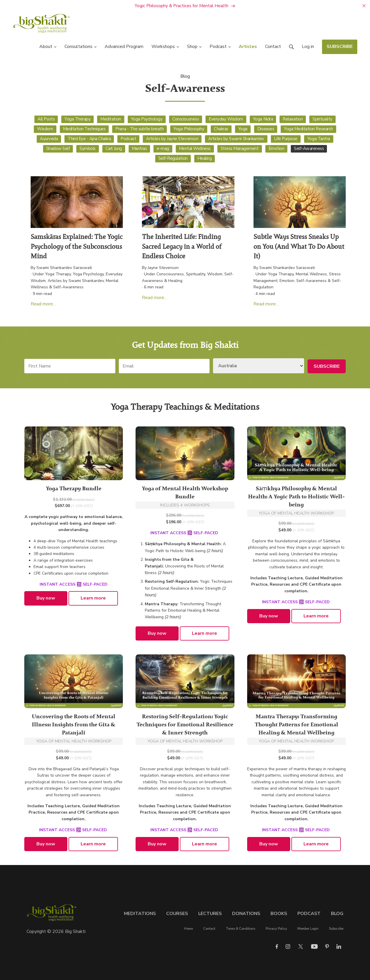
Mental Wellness (195, 149)
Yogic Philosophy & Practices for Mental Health (185, 6)
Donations (246, 914)
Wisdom (45, 129)
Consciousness (186, 119)
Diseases (266, 129)
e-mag (163, 149)
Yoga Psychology (147, 119)
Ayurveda (49, 139)
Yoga (243, 129)
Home (188, 929)
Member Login (308, 929)
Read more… (43, 304)
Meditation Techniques (84, 129)
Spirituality (322, 119)
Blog (185, 77)
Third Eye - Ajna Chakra (89, 139)
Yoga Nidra (263, 119)
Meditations (140, 914)
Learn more (93, 598)
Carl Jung (114, 149)
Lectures (210, 914)
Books (279, 914)
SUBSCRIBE (340, 47)
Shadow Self (58, 149)
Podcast (128, 139)
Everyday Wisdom (226, 119)
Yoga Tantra (319, 139)
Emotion (276, 149)
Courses (177, 914)
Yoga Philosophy (189, 129)
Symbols (88, 149)
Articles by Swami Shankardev (236, 139)
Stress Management (240, 149)
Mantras (139, 149)
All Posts (46, 119)
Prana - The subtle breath (139, 129)
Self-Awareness (309, 149)
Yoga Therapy (77, 119)
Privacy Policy (276, 929)
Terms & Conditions (240, 929)
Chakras (221, 129)
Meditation (111, 119)
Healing (205, 158)
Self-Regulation (173, 158)
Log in (308, 47)
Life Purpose (286, 139)
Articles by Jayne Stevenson (172, 139)
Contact (209, 929)
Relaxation (293, 119)
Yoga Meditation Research (308, 129)
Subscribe (336, 929)
